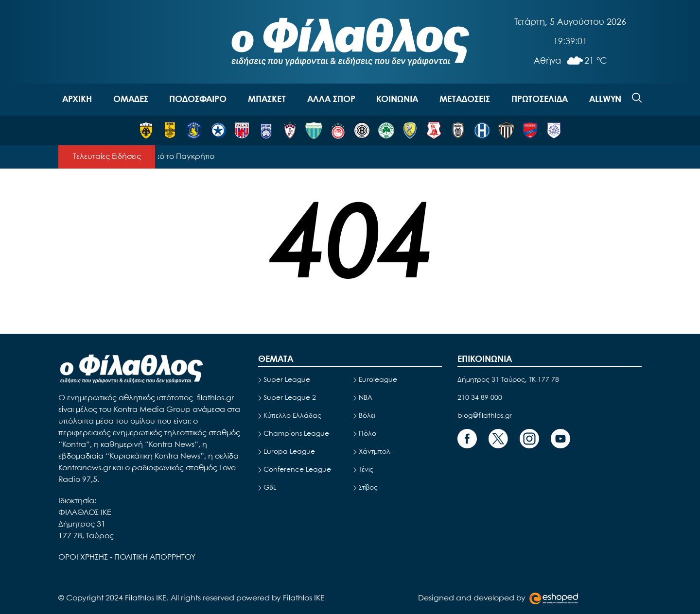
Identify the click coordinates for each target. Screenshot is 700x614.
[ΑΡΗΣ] (170, 130)
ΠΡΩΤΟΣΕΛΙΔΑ (540, 100)
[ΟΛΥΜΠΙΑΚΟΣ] (338, 130)
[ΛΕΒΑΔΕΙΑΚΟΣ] (314, 130)
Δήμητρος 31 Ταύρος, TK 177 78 (508, 380)
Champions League (296, 434)
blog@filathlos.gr (485, 416)
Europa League (289, 452)
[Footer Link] (467, 439)
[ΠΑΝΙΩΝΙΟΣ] (530, 130)
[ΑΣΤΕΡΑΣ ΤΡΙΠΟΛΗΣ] (194, 130)
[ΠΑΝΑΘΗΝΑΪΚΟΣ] (386, 130)
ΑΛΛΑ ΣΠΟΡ (331, 100)
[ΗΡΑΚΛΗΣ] (482, 130)
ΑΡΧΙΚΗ (77, 100)
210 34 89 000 (480, 398)
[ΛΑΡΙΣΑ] (290, 130)
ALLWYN (605, 100)
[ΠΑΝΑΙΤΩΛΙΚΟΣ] (410, 130)
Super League (287, 380)
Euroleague (378, 380)
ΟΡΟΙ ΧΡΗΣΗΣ (84, 557)
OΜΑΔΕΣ (131, 100)
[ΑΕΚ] (146, 130)
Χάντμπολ (375, 452)
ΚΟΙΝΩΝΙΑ (397, 100)
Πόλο (367, 434)
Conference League (297, 470)
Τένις (366, 470)
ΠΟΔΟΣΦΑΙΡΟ (198, 100)
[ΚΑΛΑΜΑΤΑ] (506, 130)
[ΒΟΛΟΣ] (242, 130)
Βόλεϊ (367, 416)
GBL (270, 488)
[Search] (637, 98)
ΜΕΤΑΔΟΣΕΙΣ (465, 100)
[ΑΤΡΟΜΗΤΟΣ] (218, 130)
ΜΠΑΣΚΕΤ (267, 100)
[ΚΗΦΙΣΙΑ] (266, 130)
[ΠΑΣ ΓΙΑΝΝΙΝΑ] (554, 130)
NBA (366, 398)
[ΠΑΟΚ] (458, 130)
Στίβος (368, 488)
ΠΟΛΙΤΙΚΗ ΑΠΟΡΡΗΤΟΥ (155, 557)
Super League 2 (290, 398)
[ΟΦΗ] (362, 130)
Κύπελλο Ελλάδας (292, 416)
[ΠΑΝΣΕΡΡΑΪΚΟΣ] (434, 130)
